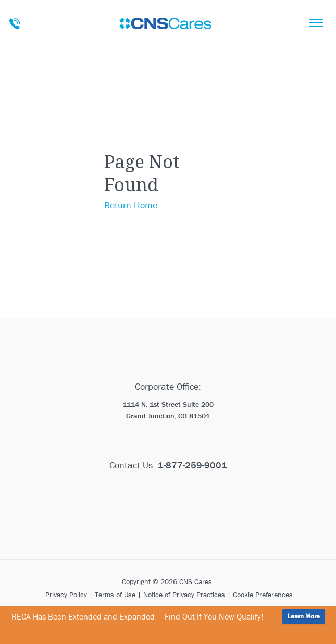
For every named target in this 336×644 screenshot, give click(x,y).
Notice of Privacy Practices (184, 595)
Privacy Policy (66, 595)
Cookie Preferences (263, 595)
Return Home (131, 205)
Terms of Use (115, 595)
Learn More (304, 616)
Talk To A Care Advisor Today (15, 24)
